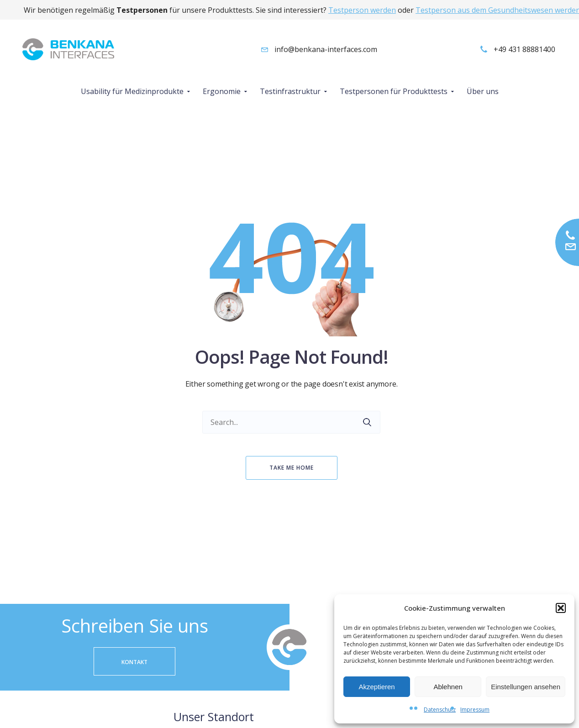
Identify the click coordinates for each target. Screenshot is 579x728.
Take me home (292, 468)
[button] (561, 608)
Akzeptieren (376, 687)
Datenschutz (440, 710)
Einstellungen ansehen (526, 687)
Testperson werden (362, 10)
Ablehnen (448, 687)
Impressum (475, 710)
